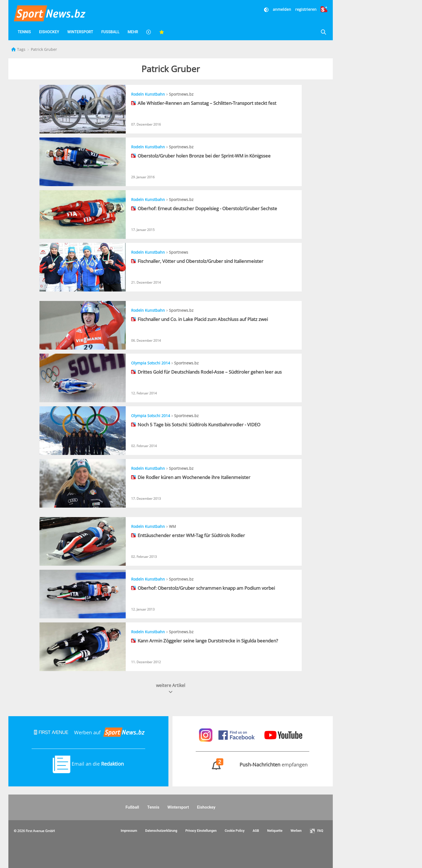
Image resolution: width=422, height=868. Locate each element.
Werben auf (88, 732)
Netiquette (275, 831)
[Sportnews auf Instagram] (206, 735)
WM (172, 526)
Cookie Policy (235, 831)
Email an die (88, 764)
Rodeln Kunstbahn (148, 94)
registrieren (306, 9)
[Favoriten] (162, 32)
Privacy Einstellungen (201, 831)
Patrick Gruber (44, 49)
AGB (256, 831)
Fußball (110, 32)
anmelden (282, 9)
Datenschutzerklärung (161, 831)
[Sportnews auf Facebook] (237, 735)
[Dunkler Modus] (267, 9)
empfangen (253, 765)
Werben (296, 831)
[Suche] (323, 32)
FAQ (317, 831)
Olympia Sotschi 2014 (151, 363)
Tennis (24, 32)
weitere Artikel (171, 688)
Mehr (133, 32)
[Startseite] (14, 49)
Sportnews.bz (181, 94)
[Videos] (149, 32)
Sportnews (179, 252)
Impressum (129, 831)
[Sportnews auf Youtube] (283, 735)
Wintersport (80, 32)
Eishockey (49, 32)
